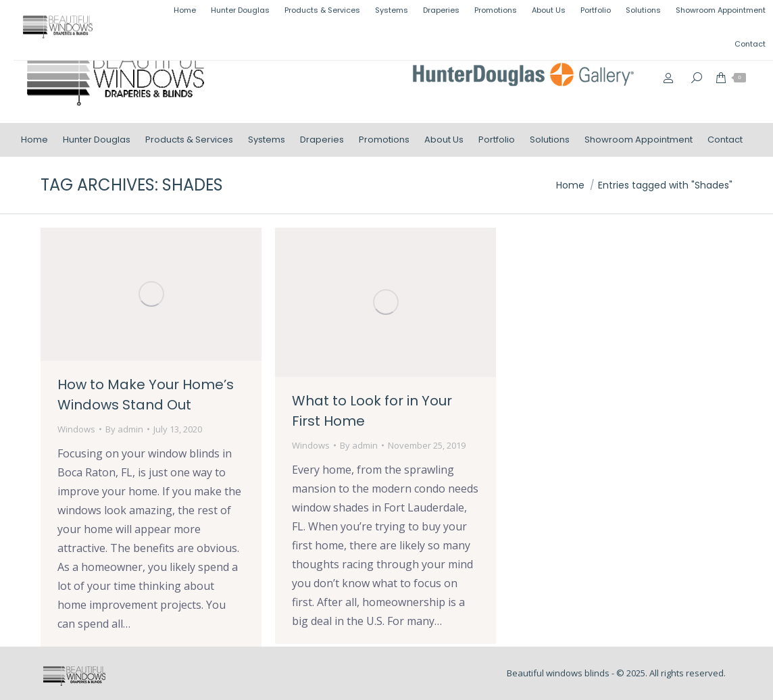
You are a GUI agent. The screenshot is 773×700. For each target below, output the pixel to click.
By (124, 429)
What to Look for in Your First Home (372, 411)
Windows (76, 429)
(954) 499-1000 (533, 16)
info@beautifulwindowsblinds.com (670, 16)
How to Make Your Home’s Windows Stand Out (146, 395)
